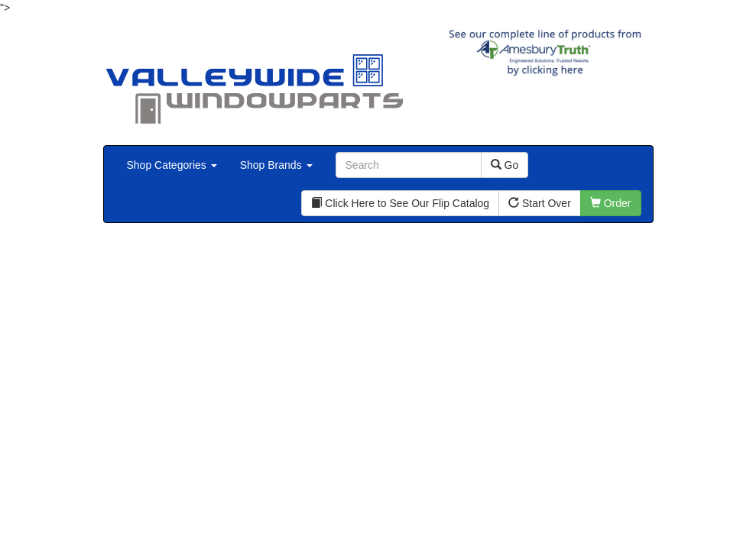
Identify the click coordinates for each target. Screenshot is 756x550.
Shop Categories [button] (172, 165)
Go (505, 165)
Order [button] (611, 203)
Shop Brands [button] (276, 165)
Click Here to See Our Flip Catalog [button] (400, 203)
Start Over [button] (540, 203)
